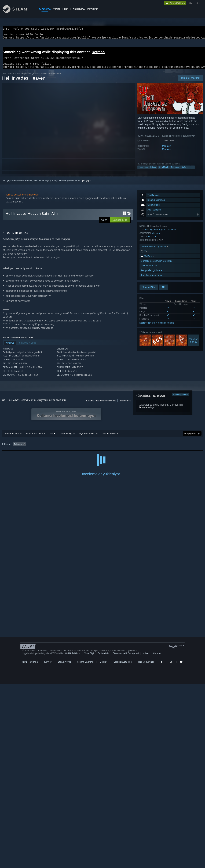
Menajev (166, 150)
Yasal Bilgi (89, 837)
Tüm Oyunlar (8, 78)
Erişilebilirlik (103, 837)
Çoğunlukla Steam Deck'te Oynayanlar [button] (128, 448)
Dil (51, 438)
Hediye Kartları (146, 845)
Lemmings (143, 171)
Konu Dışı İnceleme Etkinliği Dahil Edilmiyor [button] (61, 448)
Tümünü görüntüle (181, 399)
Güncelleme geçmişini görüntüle (157, 265)
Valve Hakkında (30, 845)
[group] (103, 449)
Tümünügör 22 (194, 345)
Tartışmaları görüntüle (152, 274)
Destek (103, 845)
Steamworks (64, 845)
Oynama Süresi (87, 438)
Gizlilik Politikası (73, 837)
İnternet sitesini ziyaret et (155, 251)
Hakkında (78, 9)
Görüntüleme (109, 438)
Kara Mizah (164, 171)
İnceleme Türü (11, 438)
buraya (143, 412)
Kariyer (48, 845)
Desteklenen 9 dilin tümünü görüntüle (157, 327)
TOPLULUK (61, 9)
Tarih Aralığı (66, 438)
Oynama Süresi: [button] (96, 448)
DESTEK (93, 9)
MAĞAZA (45, 9)
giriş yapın (87, 185)
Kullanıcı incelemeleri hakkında (101, 405)
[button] (120, 224)
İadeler (146, 837)
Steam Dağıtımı (85, 845)
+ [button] (193, 171)
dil (197, 3)
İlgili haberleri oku (150, 270)
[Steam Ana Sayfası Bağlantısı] (18, 12)
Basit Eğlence (151, 234)
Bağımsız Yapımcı (167, 234)
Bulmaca (175, 171)
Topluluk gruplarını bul (152, 279)
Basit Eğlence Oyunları (28, 78)
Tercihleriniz (125, 405)
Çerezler (157, 837)
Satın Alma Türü (34, 438)
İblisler (153, 171)
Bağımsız (185, 171)
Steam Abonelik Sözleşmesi (126, 837)
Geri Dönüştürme (123, 845)
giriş (190, 3)
